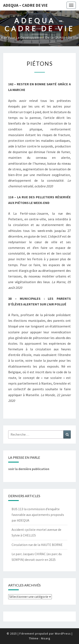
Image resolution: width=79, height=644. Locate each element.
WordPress (63, 633)
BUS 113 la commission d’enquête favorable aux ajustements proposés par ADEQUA (38, 515)
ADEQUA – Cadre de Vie (25, 5)
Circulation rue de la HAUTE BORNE (37, 545)
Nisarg (46, 638)
